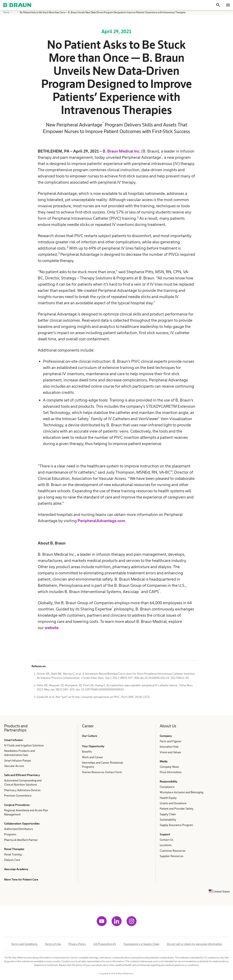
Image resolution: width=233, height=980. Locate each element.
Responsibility (169, 781)
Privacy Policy (77, 944)
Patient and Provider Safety (177, 809)
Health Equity (168, 798)
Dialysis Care (12, 860)
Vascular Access (14, 766)
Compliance (167, 787)
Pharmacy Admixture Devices (22, 790)
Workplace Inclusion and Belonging (182, 792)
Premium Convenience (18, 796)
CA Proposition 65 (105, 944)
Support (165, 834)
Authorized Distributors (19, 829)
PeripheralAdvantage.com (101, 521)
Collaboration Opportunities (22, 824)
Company (166, 736)
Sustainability (168, 820)
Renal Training (13, 854)
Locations (166, 845)
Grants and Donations (173, 803)
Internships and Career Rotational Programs (102, 765)
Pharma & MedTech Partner (21, 840)
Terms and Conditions (24, 944)
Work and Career (92, 757)
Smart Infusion (13, 740)
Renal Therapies (14, 849)
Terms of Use (53, 944)
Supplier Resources (172, 856)
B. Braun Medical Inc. (122, 151)
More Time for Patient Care (21, 879)
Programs (10, 834)
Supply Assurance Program (176, 825)
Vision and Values (170, 752)
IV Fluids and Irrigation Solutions (24, 745)
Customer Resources (173, 851)
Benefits (87, 752)
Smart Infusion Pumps (18, 760)
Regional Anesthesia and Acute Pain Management (26, 812)
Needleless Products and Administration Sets (20, 753)
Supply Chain (168, 814)
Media (164, 761)
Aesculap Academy (16, 869)
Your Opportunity (93, 746)
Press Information (171, 772)
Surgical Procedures (17, 805)
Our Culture (90, 736)
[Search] (218, 5)
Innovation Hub (169, 747)
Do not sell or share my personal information (194, 944)
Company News (169, 767)
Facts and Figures (171, 741)
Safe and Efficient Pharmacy (22, 775)
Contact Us (167, 840)
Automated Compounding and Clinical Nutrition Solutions (23, 782)
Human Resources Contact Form (102, 772)
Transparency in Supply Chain (141, 944)
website (52, 628)
